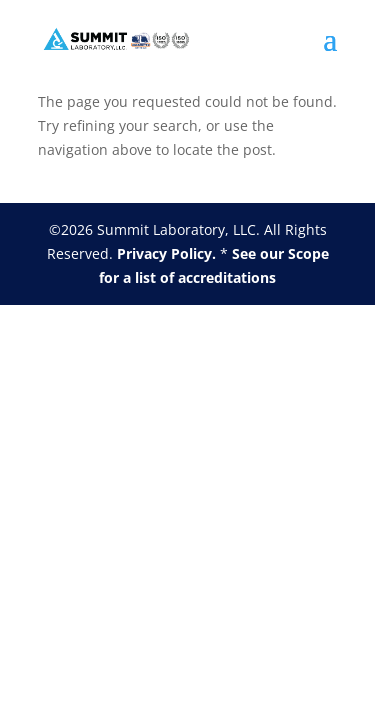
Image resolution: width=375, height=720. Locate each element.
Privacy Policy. (166, 253)
